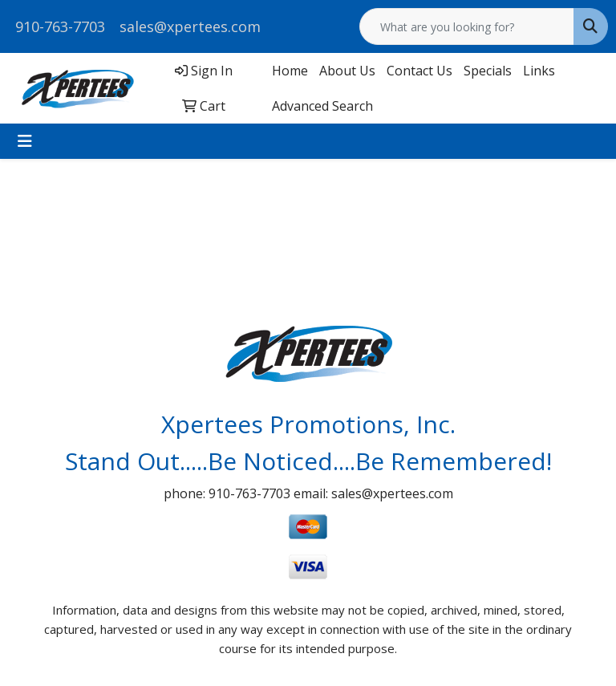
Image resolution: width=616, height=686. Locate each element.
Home (290, 71)
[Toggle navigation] (25, 141)
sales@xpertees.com (190, 26)
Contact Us (419, 71)
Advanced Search (322, 106)
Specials (488, 71)
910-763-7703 (60, 26)
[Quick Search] (467, 26)
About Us (347, 71)
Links (539, 71)
